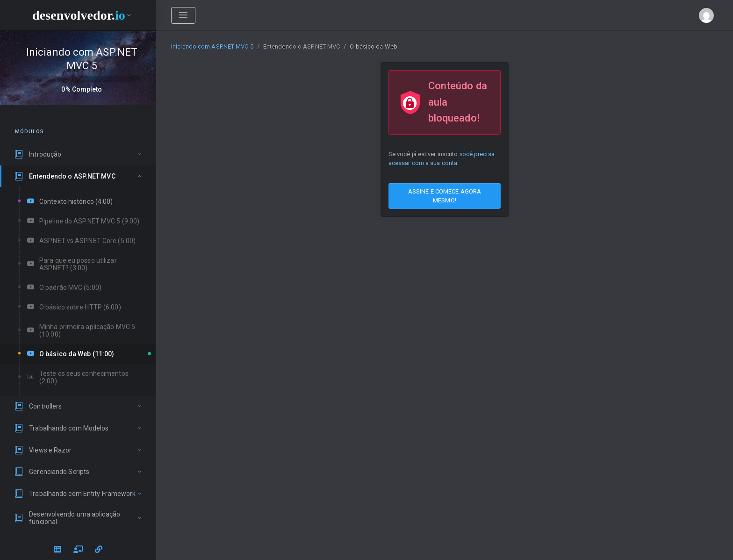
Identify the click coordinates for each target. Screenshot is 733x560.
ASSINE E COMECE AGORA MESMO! (445, 196)
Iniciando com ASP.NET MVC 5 (212, 47)
